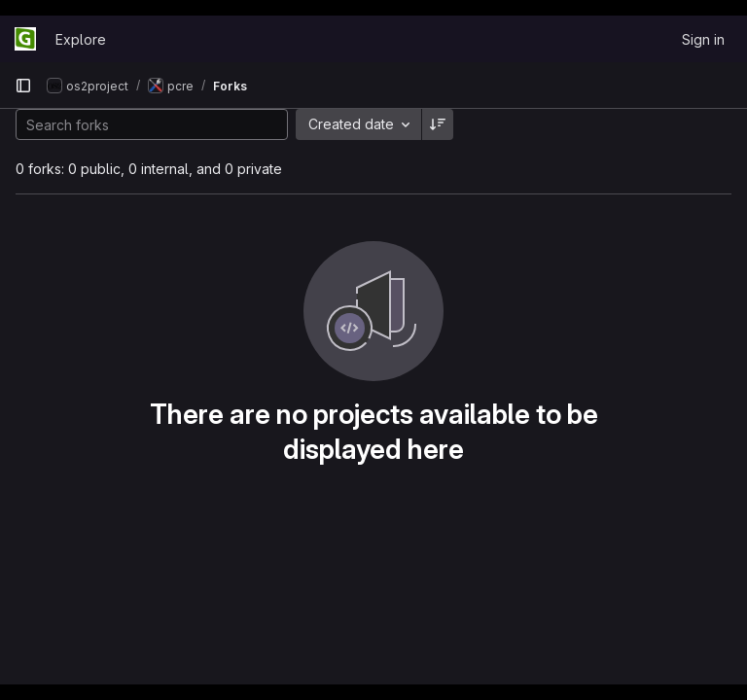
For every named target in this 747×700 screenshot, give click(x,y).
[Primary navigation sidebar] (23, 86)
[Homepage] (25, 39)
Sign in (703, 39)
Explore (81, 39)
